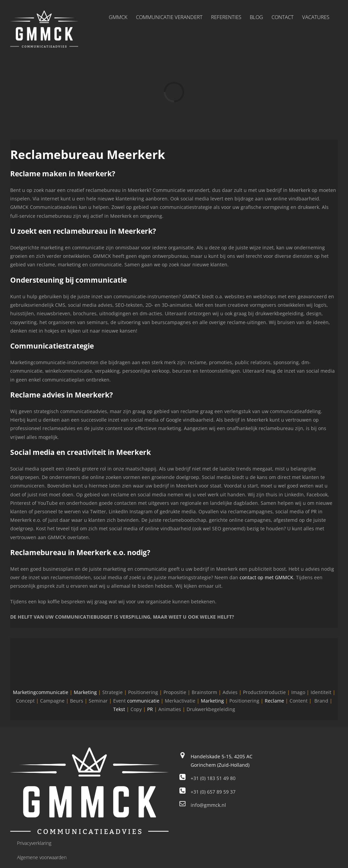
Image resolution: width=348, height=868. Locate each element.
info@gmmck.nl (208, 805)
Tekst (119, 709)
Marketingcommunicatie (41, 692)
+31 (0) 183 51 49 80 (213, 778)
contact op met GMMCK (266, 577)
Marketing (85, 692)
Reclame (274, 701)
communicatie (143, 701)
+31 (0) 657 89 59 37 (213, 792)
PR (150, 709)
